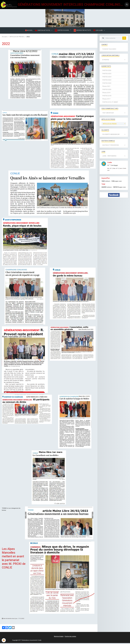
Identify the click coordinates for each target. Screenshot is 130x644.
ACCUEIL (28, 31)
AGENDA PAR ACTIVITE (82, 31)
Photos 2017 (106, 100)
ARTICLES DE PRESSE (17, 38)
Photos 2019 (106, 93)
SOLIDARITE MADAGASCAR (111, 135)
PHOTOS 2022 (107, 84)
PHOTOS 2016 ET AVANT (110, 103)
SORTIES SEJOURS (62, 31)
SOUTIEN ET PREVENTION (110, 146)
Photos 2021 (106, 87)
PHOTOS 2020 (107, 90)
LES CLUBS (99, 31)
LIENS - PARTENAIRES (109, 157)
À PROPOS (106, 61)
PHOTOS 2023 (107, 81)
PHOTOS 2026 (107, 71)
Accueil (4, 38)
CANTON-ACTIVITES (43, 31)
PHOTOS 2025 (107, 75)
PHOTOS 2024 (107, 78)
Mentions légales (59, 637)
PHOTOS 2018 (107, 97)
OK (124, 39)
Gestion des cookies (71, 637)
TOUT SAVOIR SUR (108, 114)
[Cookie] (4, 640)
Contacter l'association (109, 50)
